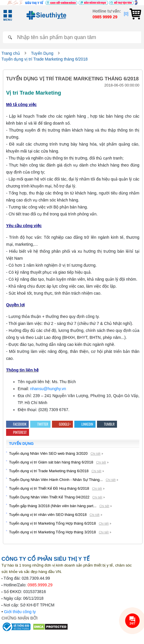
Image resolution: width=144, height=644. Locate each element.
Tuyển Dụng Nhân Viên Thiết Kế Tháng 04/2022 (49, 497)
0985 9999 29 (105, 17)
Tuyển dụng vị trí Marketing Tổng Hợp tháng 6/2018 (52, 523)
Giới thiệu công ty (20, 612)
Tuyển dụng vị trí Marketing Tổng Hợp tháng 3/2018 (52, 532)
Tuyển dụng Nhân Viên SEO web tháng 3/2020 (48, 453)
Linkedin (85, 424)
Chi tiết (96, 454)
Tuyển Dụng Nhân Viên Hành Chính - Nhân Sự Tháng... (56, 480)
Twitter (40, 424)
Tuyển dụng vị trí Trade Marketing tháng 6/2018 (45, 59)
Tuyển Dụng (42, 53)
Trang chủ (11, 53)
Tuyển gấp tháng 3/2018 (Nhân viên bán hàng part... (53, 506)
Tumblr (107, 424)
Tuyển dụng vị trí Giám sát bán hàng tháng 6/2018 (51, 462)
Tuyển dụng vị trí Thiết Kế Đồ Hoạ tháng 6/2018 (49, 488)
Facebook (17, 424)
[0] (133, 14)
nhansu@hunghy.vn (48, 389)
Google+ (62, 424)
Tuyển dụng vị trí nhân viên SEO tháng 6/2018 (48, 515)
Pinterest (18, 432)
